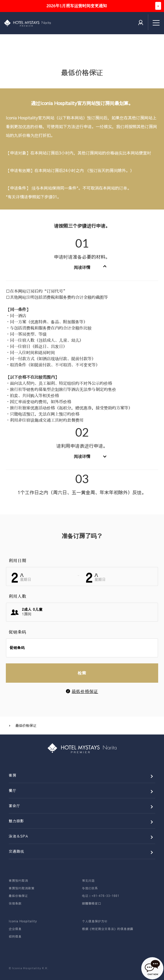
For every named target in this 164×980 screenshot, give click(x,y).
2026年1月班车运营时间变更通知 (77, 6)
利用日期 (18, 561)
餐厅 (13, 790)
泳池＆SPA (19, 836)
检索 (82, 673)
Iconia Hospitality (23, 921)
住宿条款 (15, 903)
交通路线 (16, 851)
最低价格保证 (85, 691)
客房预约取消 (18, 881)
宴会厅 (15, 806)
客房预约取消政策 (22, 888)
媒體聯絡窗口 (92, 903)
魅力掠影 (16, 821)
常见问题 (88, 881)
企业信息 (15, 929)
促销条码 (18, 632)
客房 (13, 775)
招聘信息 (15, 936)
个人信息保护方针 (95, 921)
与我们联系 (90, 888)
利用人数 (18, 596)
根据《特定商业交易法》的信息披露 (108, 929)
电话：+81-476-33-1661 (101, 896)
